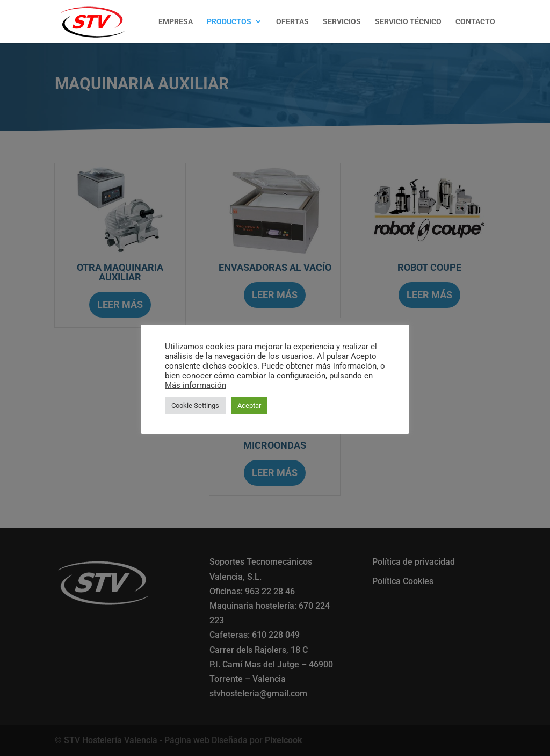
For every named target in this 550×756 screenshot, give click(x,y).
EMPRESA (176, 22)
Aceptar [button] (249, 405)
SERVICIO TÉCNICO (408, 22)
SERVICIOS (342, 22)
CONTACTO (475, 22)
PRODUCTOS (229, 22)
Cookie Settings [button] (195, 405)
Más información (196, 385)
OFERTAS (292, 22)
